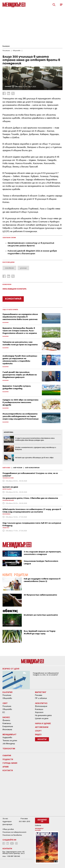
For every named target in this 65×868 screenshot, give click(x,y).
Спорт (38, 731)
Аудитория (7, 821)
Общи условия (8, 829)
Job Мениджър (9, 744)
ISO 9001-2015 (24, 821)
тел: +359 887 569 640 (11, 856)
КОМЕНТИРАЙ (13, 299)
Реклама (39, 695)
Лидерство (7, 737)
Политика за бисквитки (12, 835)
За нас (5, 819)
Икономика (7, 729)
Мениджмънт (9, 734)
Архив (6, 767)
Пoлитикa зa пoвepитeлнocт (14, 832)
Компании (7, 723)
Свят (5, 703)
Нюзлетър (42, 739)
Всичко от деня (11, 669)
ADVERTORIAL (9, 432)
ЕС (4, 712)
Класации (39, 709)
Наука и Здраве (43, 723)
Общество (7, 698)
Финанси (6, 720)
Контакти (8, 770)
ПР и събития (41, 698)
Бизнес (6, 717)
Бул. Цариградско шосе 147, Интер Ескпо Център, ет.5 (14, 853)
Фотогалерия (41, 706)
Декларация (7, 824)
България (6, 46)
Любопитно (41, 703)
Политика (7, 695)
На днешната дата (43, 715)
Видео (38, 734)
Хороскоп (39, 712)
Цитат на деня (42, 718)
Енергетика (8, 726)
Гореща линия (10, 763)
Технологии (9, 749)
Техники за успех (10, 741)
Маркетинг (41, 692)
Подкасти (8, 759)
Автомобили (42, 727)
